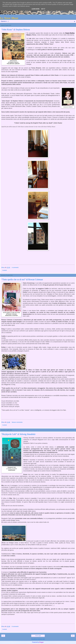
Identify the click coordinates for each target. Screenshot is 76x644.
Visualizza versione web (38, 639)
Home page (38, 636)
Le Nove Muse (9, 18)
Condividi (4, 270)
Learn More (36, 9)
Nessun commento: (17, 422)
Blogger (41, 642)
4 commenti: (15, 267)
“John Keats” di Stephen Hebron (16, 30)
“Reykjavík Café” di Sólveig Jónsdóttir (18, 434)
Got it (43, 9)
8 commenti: (15, 626)
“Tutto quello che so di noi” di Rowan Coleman (22, 279)
